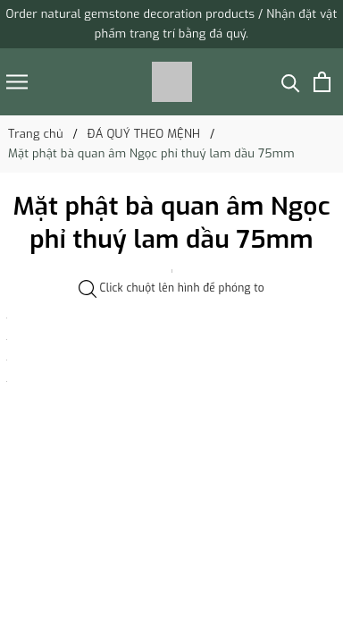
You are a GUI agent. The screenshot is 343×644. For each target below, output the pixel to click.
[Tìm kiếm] (291, 82)
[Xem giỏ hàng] (322, 82)
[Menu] (17, 82)
